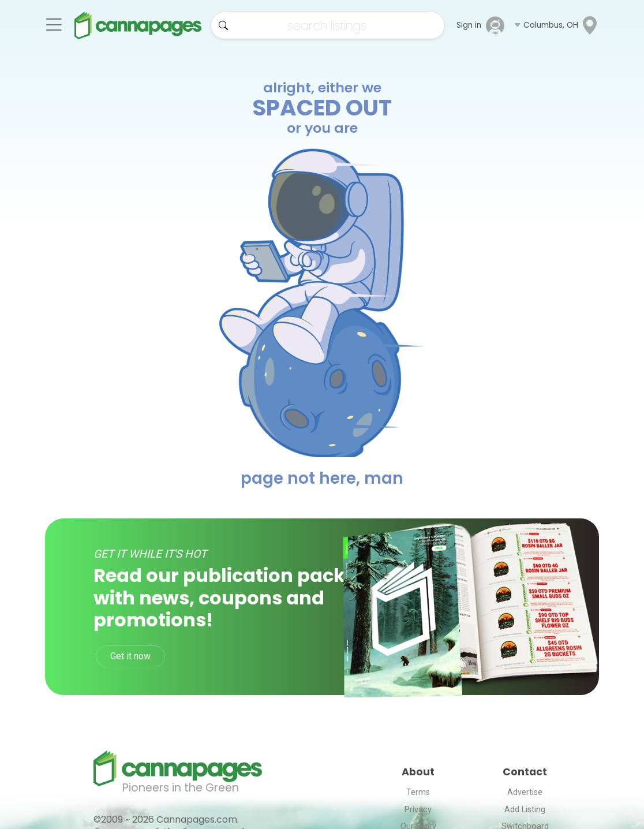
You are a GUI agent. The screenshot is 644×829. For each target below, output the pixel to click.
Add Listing (525, 810)
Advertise (525, 792)
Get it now (130, 656)
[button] (556, 25)
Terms (418, 792)
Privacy (418, 810)
